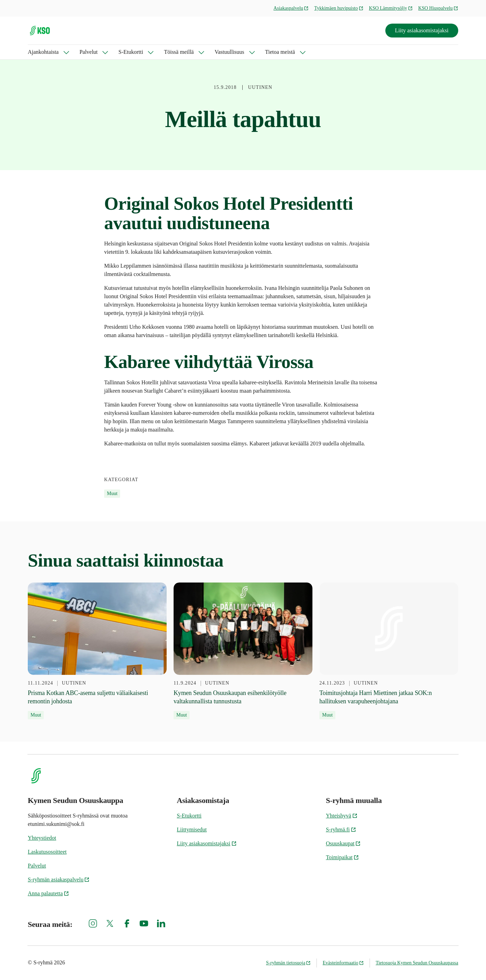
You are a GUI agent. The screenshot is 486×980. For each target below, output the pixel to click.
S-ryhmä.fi (341, 830)
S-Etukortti (131, 52)
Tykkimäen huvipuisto (339, 8)
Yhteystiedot (42, 838)
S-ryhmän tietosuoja (288, 963)
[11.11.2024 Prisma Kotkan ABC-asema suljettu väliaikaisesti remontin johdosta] (97, 651)
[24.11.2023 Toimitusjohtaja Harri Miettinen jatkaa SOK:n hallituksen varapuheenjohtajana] (389, 651)
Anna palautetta (48, 893)
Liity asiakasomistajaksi (422, 30)
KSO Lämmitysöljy (391, 8)
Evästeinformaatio (343, 963)
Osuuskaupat (343, 843)
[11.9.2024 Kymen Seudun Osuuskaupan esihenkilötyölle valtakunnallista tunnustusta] (243, 651)
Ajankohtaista (43, 52)
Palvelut (89, 52)
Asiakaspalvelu (291, 8)
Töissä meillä (179, 52)
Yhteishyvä (342, 816)
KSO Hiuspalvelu (438, 8)
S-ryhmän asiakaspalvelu (59, 880)
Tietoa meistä (280, 52)
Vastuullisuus (229, 52)
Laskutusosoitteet (47, 852)
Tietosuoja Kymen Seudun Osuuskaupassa (417, 963)
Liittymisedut (192, 830)
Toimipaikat (342, 857)
